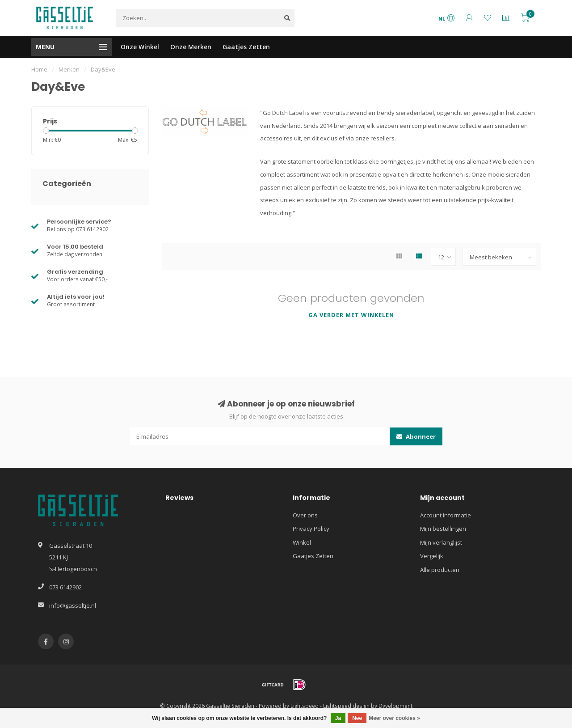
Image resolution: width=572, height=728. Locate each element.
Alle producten (440, 570)
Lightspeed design (346, 706)
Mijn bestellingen (443, 529)
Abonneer (416, 436)
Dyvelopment (395, 706)
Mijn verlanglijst (441, 542)
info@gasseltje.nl (73, 605)
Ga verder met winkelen (351, 315)
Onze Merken (191, 47)
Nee (357, 718)
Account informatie (446, 515)
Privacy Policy (311, 529)
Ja (338, 718)
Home (39, 69)
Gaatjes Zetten (246, 47)
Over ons (305, 515)
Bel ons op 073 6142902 (78, 229)
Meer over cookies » (394, 718)
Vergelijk (432, 556)
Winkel (302, 542)
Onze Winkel (140, 47)
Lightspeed (305, 706)
